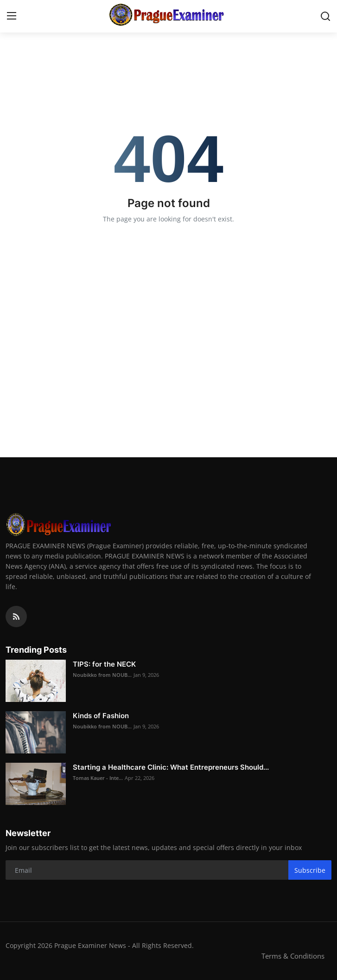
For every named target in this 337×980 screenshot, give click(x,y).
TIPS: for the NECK (104, 664)
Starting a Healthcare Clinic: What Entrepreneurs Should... (171, 767)
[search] (325, 16)
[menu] (12, 16)
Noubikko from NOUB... (102, 675)
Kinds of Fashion (101, 716)
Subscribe (310, 870)
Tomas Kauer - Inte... (98, 778)
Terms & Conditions (293, 956)
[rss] (16, 617)
